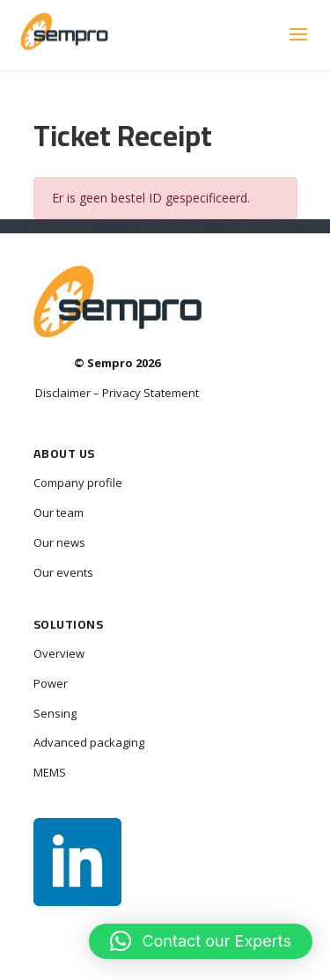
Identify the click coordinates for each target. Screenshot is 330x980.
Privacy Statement (150, 393)
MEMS (50, 772)
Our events (63, 572)
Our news (59, 542)
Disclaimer (63, 393)
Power (51, 683)
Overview (59, 653)
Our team (59, 512)
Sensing (55, 713)
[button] (201, 941)
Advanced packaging (89, 742)
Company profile (78, 483)
